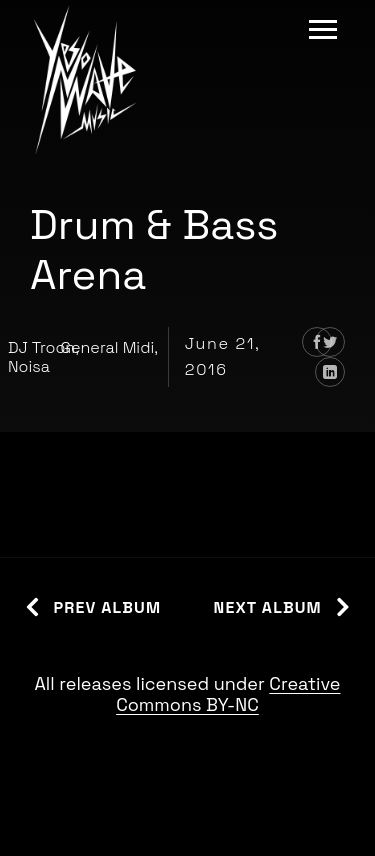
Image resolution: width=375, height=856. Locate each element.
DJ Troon (41, 347)
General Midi (107, 347)
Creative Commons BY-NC (228, 694)
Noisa (29, 366)
